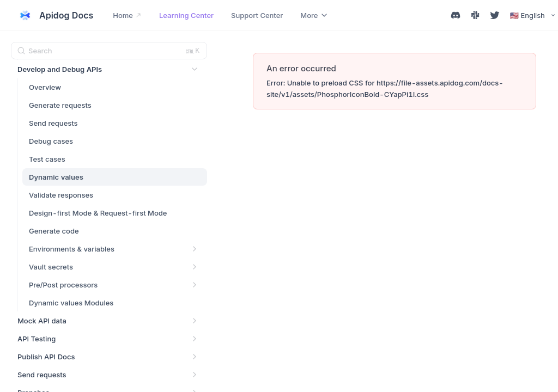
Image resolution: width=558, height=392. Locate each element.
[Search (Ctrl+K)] (109, 51)
